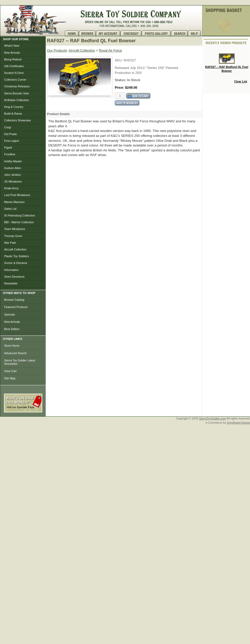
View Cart (10, 371)
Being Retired (13, 59)
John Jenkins (12, 175)
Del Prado (11, 134)
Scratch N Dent (14, 73)
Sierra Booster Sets (16, 93)
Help (195, 33)
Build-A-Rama (13, 114)
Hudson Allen (13, 168)
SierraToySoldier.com (213, 418)
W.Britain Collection (16, 100)
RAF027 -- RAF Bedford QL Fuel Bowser (227, 63)
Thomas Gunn (13, 236)
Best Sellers (12, 329)
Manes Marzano (14, 202)
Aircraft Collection (15, 249)
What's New (12, 46)
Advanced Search (15, 353)
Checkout (131, 33)
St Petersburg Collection (20, 215)
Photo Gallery (156, 33)
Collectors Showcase (18, 120)
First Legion (12, 141)
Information (11, 270)
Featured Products (16, 307)
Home (72, 33)
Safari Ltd (10, 209)
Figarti (8, 148)
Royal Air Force (110, 50)
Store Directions (14, 277)
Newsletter (11, 283)
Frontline (10, 154)
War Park (10, 243)
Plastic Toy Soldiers (16, 256)
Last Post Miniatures (17, 195)
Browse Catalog (14, 300)
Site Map (10, 378)
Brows (87, 33)
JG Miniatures (13, 181)
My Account (108, 33)
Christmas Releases (17, 86)
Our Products (57, 50)
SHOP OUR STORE (16, 39)
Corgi (8, 127)
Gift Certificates (14, 66)
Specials (10, 314)
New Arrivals (12, 53)
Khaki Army (11, 188)
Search (180, 33)
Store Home (12, 346)
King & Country (14, 107)
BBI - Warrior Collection (19, 222)
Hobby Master (13, 161)
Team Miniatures (15, 229)
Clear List (241, 81)
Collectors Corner (15, 80)
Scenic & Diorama (16, 263)
